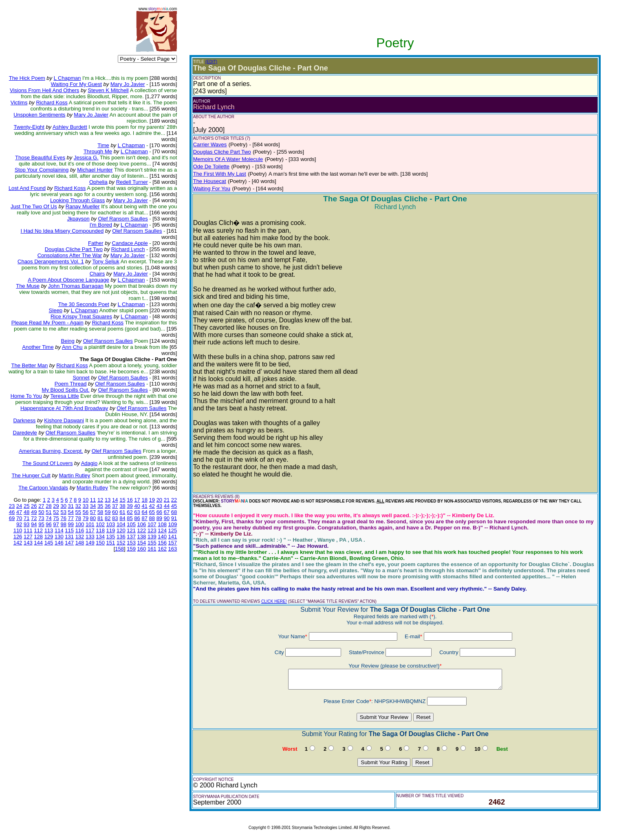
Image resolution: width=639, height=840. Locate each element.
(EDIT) (211, 62)
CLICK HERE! (274, 601)
